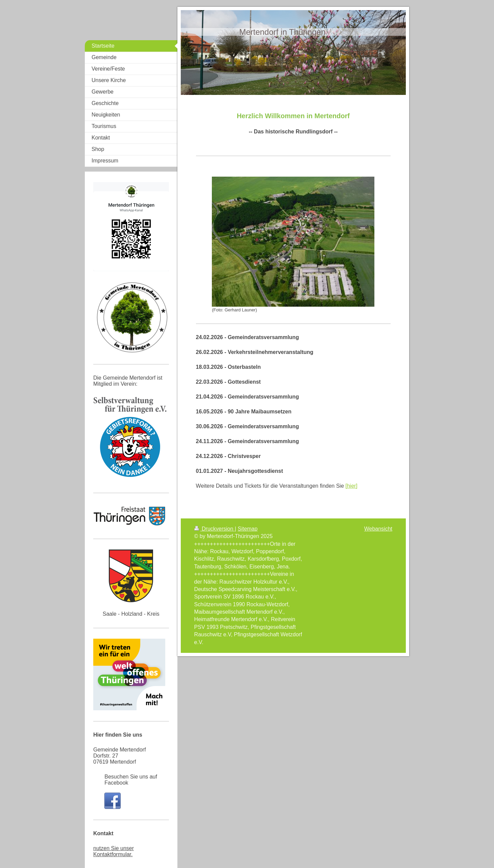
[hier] (351, 486)
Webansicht (378, 529)
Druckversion (215, 529)
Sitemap (248, 529)
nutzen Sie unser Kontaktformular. (114, 851)
